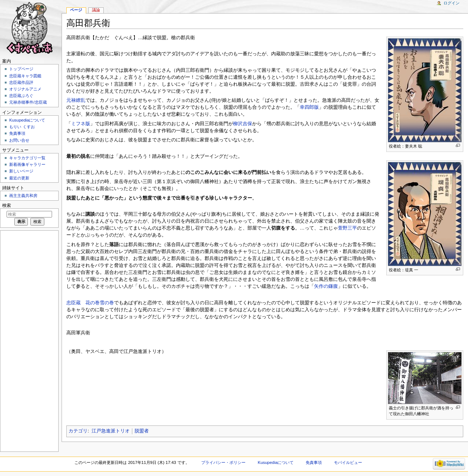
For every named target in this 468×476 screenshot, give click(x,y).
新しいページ (21, 171)
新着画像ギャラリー (27, 164)
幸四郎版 (309, 107)
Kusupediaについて (27, 120)
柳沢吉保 (243, 124)
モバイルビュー (348, 462)
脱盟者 (142, 431)
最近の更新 (19, 178)
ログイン (452, 3)
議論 (96, 10)
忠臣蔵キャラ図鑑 (25, 76)
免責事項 (17, 133)
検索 (7, 205)
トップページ (21, 69)
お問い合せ (19, 140)
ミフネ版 (81, 124)
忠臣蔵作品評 (21, 82)
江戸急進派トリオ (111, 431)
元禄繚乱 (76, 100)
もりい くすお (22, 127)
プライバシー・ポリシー (223, 462)
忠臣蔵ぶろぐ (21, 96)
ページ (76, 10)
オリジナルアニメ (25, 89)
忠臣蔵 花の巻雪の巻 (90, 303)
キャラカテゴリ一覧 (27, 158)
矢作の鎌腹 (326, 286)
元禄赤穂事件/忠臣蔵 (28, 102)
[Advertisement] (29, 341)
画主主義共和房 (23, 196)
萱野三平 (347, 228)
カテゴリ (78, 431)
